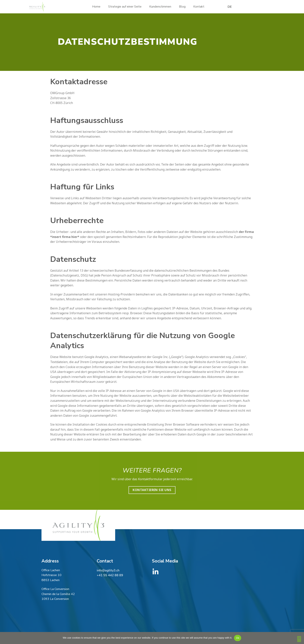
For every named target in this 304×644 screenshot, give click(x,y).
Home (96, 7)
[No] (299, 639)
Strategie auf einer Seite (125, 7)
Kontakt (199, 7)
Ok (238, 638)
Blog (182, 7)
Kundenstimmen (160, 7)
